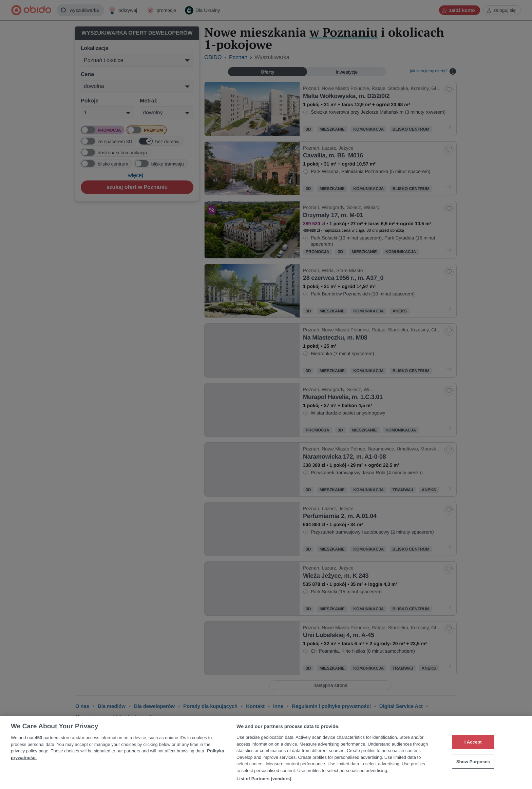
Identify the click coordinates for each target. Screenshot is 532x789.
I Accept (473, 742)
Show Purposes (473, 762)
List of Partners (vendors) (264, 779)
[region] (266, 752)
